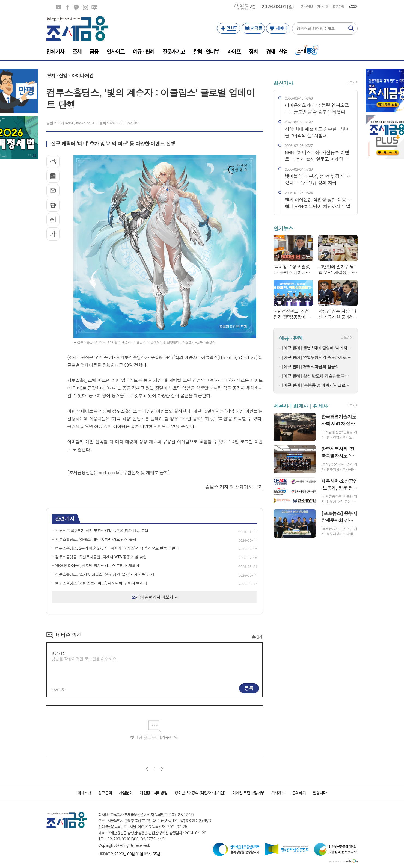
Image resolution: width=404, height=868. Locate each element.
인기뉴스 (283, 228)
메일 (53, 191)
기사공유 (53, 162)
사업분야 (126, 793)
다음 (162, 769)
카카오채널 (76, 7)
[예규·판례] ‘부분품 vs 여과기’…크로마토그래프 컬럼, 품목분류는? (317, 385)
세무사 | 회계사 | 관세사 (301, 406)
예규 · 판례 (291, 338)
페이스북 (67, 7)
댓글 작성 (58, 653)
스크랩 (53, 220)
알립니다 (320, 793)
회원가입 (339, 7)
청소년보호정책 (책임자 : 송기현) (200, 793)
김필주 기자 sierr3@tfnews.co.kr (70, 123)
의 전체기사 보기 (234, 487)
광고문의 (105, 793)
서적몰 (253, 28)
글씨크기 (53, 234)
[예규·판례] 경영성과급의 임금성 (310, 367)
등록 (249, 688)
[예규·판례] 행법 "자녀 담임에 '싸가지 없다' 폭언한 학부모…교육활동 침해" (317, 348)
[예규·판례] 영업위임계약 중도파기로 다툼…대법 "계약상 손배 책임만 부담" (317, 357)
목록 (53, 176)
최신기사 (283, 83)
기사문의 (323, 7)
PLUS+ (229, 28)
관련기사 (65, 518)
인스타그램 (85, 7)
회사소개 (84, 793)
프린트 (53, 205)
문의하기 (299, 793)
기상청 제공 (243, 9)
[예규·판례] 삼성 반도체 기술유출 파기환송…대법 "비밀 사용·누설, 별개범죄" (317, 376)
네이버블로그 (94, 7)
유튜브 (58, 7)
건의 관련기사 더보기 (155, 597)
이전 (147, 769)
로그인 (353, 7)
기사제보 (307, 7)
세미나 (278, 28)
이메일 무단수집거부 (248, 793)
